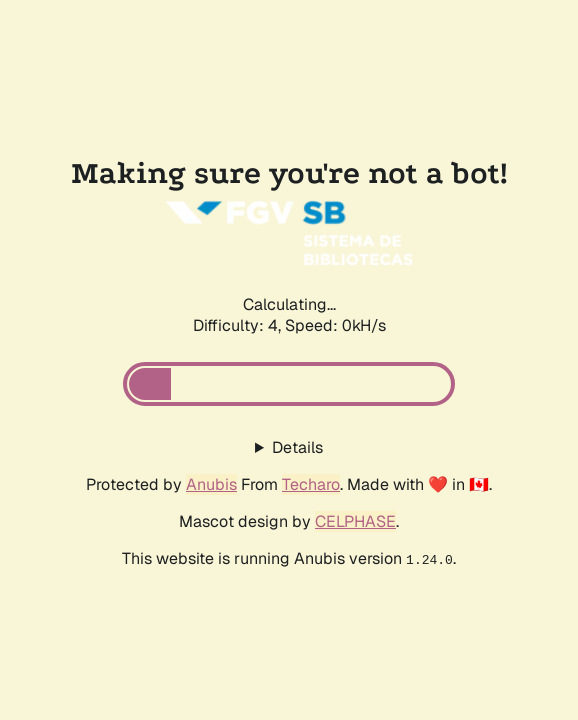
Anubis (211, 484)
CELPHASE (355, 521)
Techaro (311, 484)
